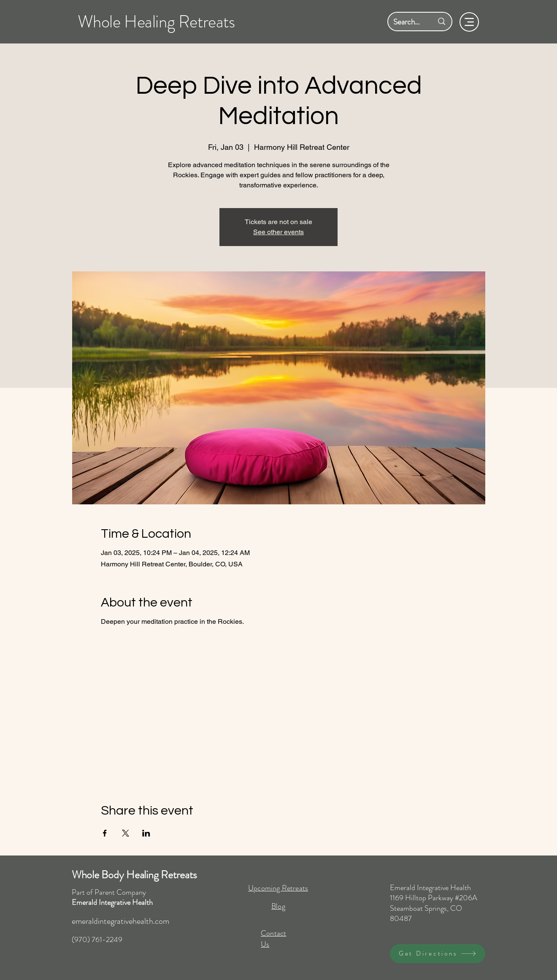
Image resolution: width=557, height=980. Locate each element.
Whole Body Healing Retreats (134, 875)
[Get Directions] (438, 954)
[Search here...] (407, 22)
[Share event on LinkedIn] (146, 833)
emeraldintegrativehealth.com (120, 921)
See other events (278, 232)
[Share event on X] (126, 833)
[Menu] (469, 22)
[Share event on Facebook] (105, 833)
